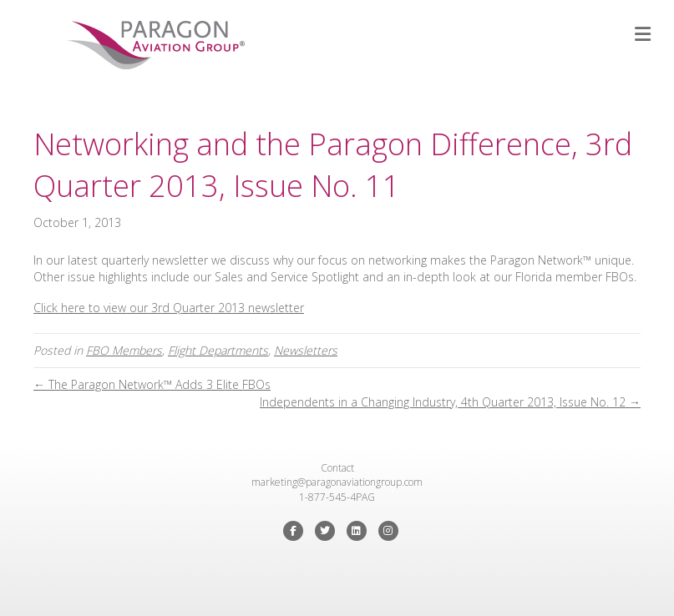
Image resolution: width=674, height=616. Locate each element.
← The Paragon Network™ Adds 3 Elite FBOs (152, 384)
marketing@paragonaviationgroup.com (337, 482)
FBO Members (124, 350)
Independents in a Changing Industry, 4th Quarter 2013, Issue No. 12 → (450, 402)
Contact (337, 468)
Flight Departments (218, 350)
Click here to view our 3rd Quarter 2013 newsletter (169, 308)
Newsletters (306, 350)
